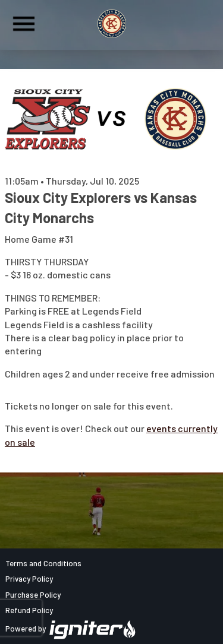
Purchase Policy (33, 595)
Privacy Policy (29, 579)
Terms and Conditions (43, 563)
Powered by (71, 629)
